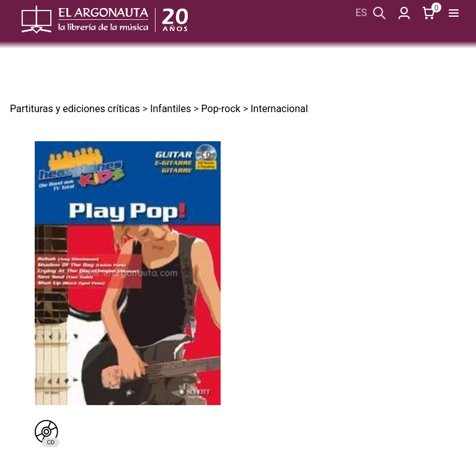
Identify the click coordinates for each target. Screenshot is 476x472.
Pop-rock (221, 109)
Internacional (279, 109)
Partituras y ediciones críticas (75, 109)
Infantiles (170, 109)
